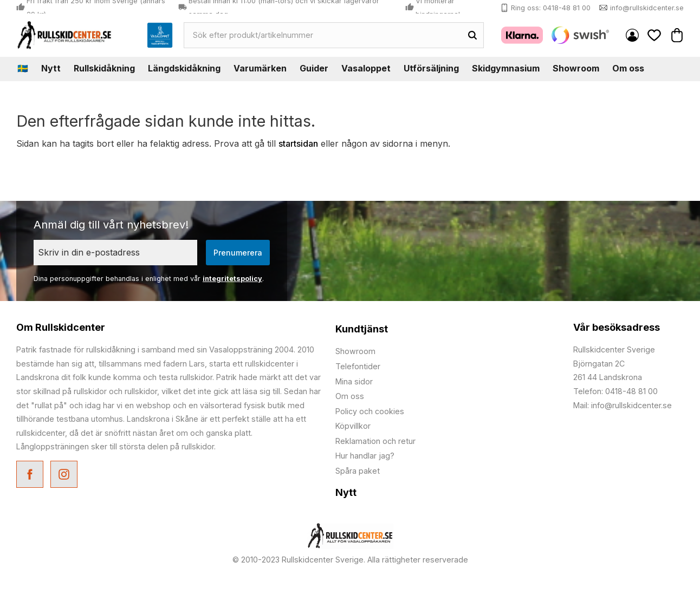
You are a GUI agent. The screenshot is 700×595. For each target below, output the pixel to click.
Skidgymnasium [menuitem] (506, 68)
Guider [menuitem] (314, 68)
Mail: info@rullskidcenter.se (623, 405)
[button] (654, 35)
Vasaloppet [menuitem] (366, 68)
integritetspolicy (232, 279)
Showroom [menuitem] (576, 68)
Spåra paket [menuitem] (358, 471)
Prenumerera (238, 253)
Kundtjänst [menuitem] (362, 329)
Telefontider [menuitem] (358, 366)
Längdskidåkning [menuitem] (184, 68)
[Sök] (472, 35)
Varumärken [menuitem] (260, 68)
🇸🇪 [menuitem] (23, 68)
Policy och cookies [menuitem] (370, 411)
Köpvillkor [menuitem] (353, 426)
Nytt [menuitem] (51, 68)
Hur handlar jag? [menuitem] (365, 456)
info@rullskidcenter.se (647, 8)
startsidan (298, 143)
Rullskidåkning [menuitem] (104, 68)
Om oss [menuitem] (628, 68)
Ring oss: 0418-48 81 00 (551, 8)
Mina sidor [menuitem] (632, 35)
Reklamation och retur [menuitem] (375, 441)
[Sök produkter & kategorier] (323, 35)
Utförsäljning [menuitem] (431, 68)
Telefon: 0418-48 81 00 (615, 391)
